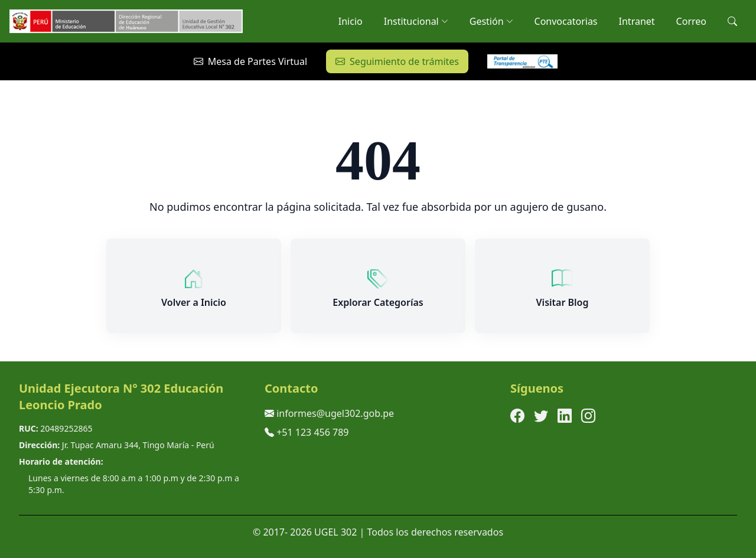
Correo (691, 21)
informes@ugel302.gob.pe (335, 413)
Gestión (491, 21)
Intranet (637, 21)
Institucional (416, 21)
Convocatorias (566, 21)
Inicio (351, 21)
